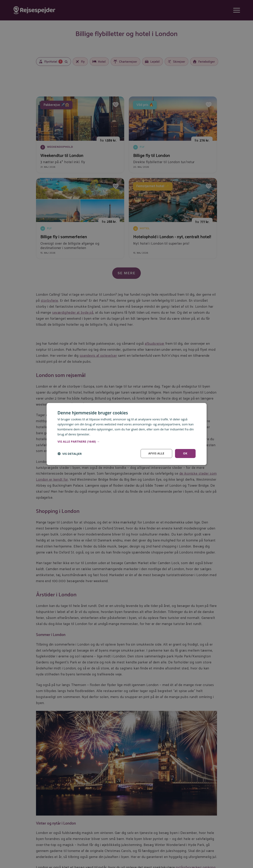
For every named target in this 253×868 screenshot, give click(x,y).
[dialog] (127, 434)
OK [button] (185, 453)
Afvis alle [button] (156, 453)
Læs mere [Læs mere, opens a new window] (98, 434)
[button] (127, 441)
